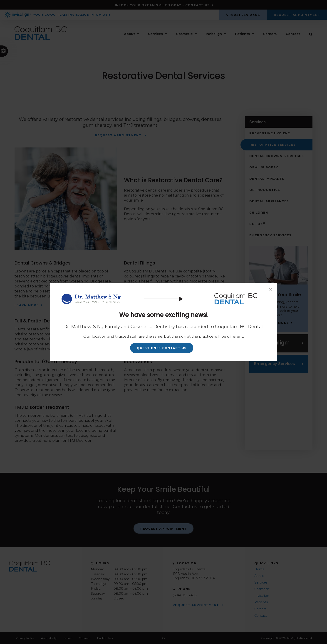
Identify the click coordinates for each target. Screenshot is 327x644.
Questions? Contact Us (162, 348)
